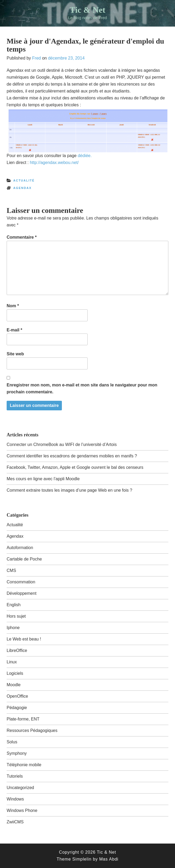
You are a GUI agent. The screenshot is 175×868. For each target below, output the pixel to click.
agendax (22, 188)
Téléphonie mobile (24, 765)
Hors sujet (16, 616)
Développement (22, 593)
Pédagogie (17, 708)
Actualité (24, 180)
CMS (11, 570)
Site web (15, 354)
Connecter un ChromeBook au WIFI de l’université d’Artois (62, 444)
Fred (37, 58)
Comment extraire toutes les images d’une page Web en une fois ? (69, 490)
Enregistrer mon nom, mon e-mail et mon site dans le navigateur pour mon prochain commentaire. (82, 388)
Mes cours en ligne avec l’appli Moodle (43, 479)
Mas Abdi (109, 859)
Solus (12, 742)
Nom (13, 306)
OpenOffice (17, 696)
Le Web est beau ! (24, 639)
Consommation (21, 582)
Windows (15, 799)
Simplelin (82, 859)
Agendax (15, 536)
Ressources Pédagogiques (32, 730)
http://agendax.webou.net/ (54, 163)
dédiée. (85, 156)
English (14, 605)
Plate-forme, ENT (23, 719)
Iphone (13, 628)
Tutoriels (15, 776)
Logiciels (15, 673)
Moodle (14, 685)
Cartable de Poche (24, 559)
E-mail (14, 330)
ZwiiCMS (15, 822)
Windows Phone (22, 810)
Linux (12, 662)
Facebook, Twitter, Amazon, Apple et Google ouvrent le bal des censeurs (75, 467)
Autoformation (20, 548)
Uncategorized (20, 788)
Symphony (17, 753)
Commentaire (22, 237)
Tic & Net (87, 10)
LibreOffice (17, 650)
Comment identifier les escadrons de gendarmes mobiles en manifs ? (72, 456)
